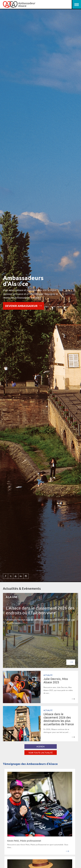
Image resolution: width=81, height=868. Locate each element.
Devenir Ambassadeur (24, 306)
